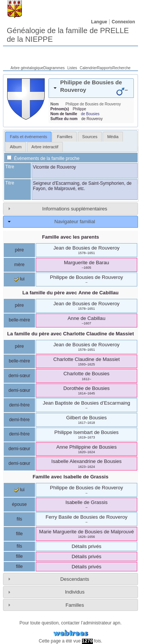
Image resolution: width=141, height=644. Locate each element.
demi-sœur (19, 376)
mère (19, 265)
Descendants (75, 579)
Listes (72, 68)
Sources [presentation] (90, 137)
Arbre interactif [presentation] (45, 147)
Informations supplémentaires (75, 209)
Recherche (121, 68)
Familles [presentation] (64, 137)
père (19, 250)
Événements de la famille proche (43, 158)
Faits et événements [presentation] (28, 137)
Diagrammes (54, 68)
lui (19, 279)
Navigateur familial (74, 222)
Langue (99, 22)
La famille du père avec (71, 293)
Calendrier (88, 68)
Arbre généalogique (27, 68)
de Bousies (90, 114)
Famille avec (71, 477)
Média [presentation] (113, 137)
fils (19, 519)
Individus (75, 592)
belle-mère (19, 320)
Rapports (105, 68)
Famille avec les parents (71, 237)
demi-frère (19, 405)
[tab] (91, 88)
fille (19, 534)
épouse (19, 504)
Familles (75, 605)
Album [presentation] (16, 147)
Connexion (123, 22)
